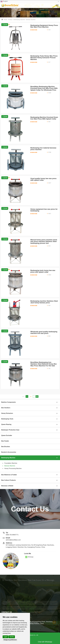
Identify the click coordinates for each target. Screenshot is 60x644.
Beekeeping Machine (19, 20)
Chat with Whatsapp (45, 642)
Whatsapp (29, 557)
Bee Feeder (5, 441)
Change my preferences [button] (10, 640)
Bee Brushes (6, 447)
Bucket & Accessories (9, 452)
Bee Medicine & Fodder (9, 475)
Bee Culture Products (9, 480)
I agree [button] (5, 637)
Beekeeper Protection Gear (10, 430)
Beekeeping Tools (7, 419)
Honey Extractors (7, 413)
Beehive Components (9, 402)
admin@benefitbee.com (13, 540)
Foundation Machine (11, 463)
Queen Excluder (7, 435)
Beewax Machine (31, 20)
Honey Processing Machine (13, 468)
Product (10, 20)
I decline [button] (12, 637)
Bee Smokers (6, 408)
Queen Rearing (6, 424)
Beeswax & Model (7, 486)
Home (5, 20)
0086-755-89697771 (12, 535)
